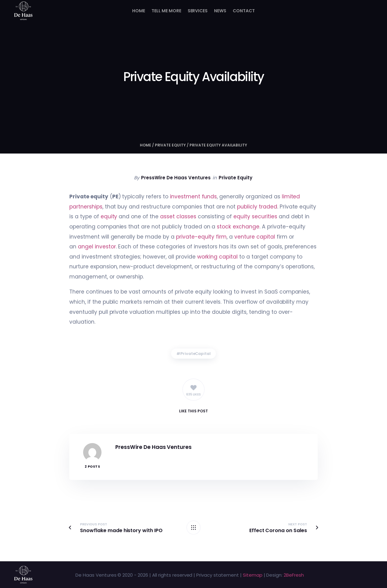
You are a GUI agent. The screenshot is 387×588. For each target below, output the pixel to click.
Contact (244, 11)
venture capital (255, 237)
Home (139, 11)
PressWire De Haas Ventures (176, 178)
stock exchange (238, 227)
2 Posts (92, 467)
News (220, 11)
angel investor (97, 247)
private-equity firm (201, 237)
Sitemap (253, 575)
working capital (218, 257)
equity (109, 216)
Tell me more (166, 11)
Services (198, 11)
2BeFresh (294, 575)
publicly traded (257, 207)
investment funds (193, 197)
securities (264, 216)
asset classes (178, 216)
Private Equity (171, 145)
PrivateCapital (196, 354)
